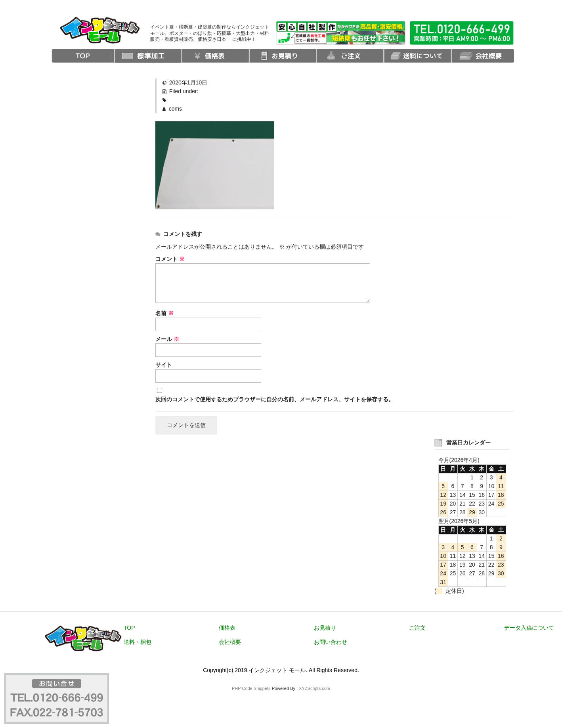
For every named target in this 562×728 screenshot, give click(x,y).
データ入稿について (529, 628)
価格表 (227, 628)
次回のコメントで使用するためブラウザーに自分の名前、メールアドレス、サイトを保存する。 (275, 399)
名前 (164, 313)
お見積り (325, 628)
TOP (129, 628)
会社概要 (230, 642)
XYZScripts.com (314, 689)
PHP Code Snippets (251, 689)
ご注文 (417, 628)
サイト (164, 365)
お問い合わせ (331, 642)
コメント (170, 259)
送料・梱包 (138, 642)
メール (167, 339)
